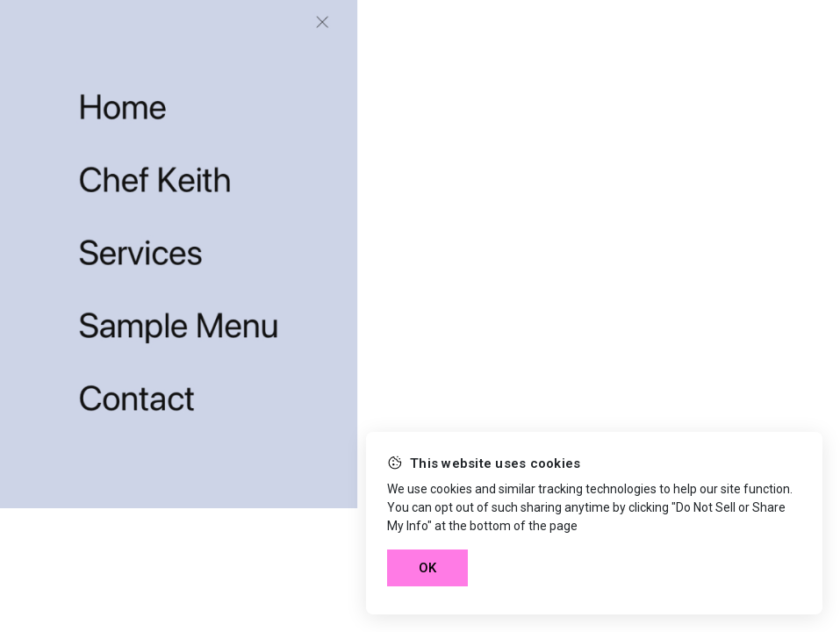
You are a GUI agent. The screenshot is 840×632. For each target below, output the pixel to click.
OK (427, 568)
